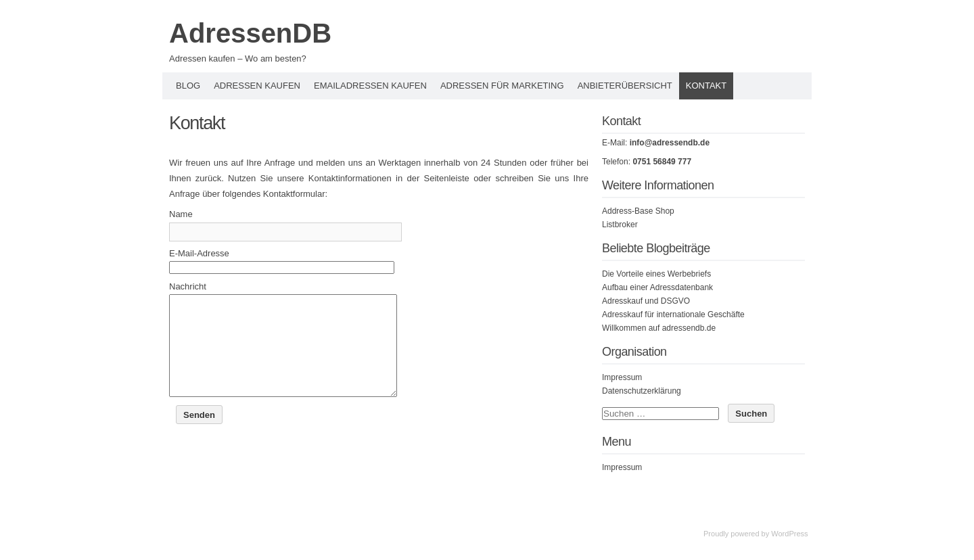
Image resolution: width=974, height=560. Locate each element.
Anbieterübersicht (625, 86)
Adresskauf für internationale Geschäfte (673, 314)
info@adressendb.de (670, 143)
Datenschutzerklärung (642, 391)
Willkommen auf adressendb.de (659, 328)
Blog (188, 86)
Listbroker (620, 225)
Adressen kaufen (257, 86)
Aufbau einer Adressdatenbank (657, 287)
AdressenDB (250, 33)
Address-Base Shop (638, 211)
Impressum (622, 377)
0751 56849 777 (662, 162)
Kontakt (706, 86)
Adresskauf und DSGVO (646, 301)
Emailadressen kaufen (370, 86)
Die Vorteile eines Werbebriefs (656, 274)
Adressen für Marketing (502, 86)
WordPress (789, 534)
